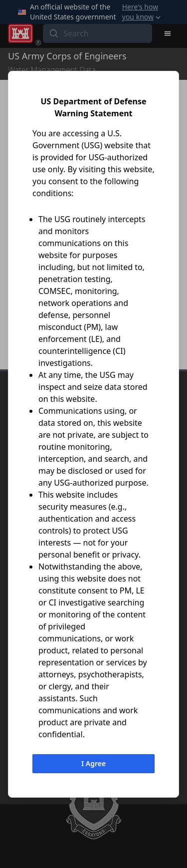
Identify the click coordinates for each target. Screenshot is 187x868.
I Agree (93, 763)
